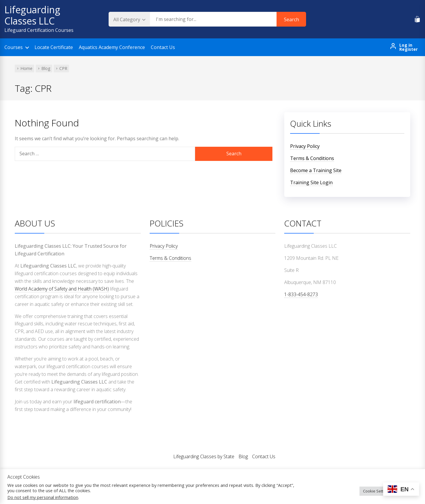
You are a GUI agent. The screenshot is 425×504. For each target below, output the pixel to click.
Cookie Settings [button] (377, 491)
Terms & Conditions (312, 158)
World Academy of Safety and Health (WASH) (62, 289)
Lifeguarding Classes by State (204, 456)
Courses (14, 47)
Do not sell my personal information (43, 497)
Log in (406, 45)
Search (291, 19)
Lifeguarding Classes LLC (32, 15)
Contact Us (163, 47)
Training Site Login (311, 182)
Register (408, 49)
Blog (243, 456)
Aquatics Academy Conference (112, 47)
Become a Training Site (316, 170)
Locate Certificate (54, 47)
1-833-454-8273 (301, 294)
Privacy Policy (305, 146)
